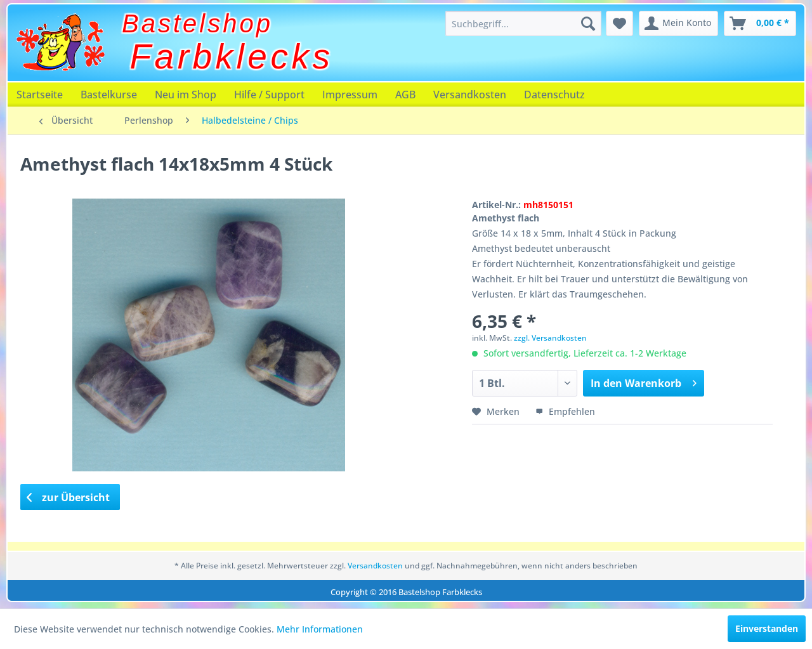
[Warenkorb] (760, 23)
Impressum (350, 95)
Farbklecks (232, 56)
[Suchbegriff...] (523, 23)
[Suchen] (588, 23)
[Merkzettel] (619, 23)
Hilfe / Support (269, 95)
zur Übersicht (69, 497)
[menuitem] (523, 23)
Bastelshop (197, 23)
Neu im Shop (186, 95)
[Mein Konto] (678, 23)
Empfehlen (565, 411)
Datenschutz (554, 95)
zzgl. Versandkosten (550, 338)
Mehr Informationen (320, 629)
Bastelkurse (109, 95)
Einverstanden (767, 628)
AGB (405, 95)
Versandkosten (470, 95)
